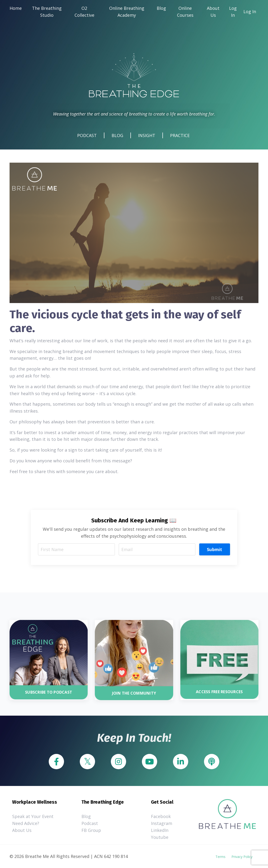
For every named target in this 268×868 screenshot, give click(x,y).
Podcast (90, 823)
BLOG (117, 135)
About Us (213, 12)
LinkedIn (160, 830)
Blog (161, 8)
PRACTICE (180, 135)
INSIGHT (147, 135)
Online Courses (185, 12)
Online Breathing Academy (127, 12)
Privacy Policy (242, 857)
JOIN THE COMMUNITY (134, 693)
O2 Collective (84, 12)
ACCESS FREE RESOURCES (219, 692)
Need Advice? (26, 823)
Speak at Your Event (33, 816)
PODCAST (87, 135)
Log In (233, 12)
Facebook (161, 816)
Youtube (160, 837)
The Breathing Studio (47, 12)
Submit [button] (215, 549)
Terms (220, 857)
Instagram (162, 823)
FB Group (91, 830)
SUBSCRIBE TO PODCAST (49, 692)
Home (16, 8)
